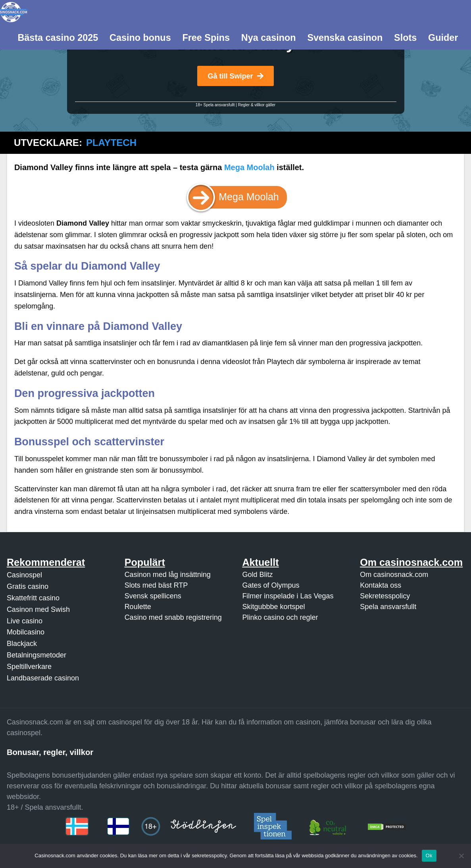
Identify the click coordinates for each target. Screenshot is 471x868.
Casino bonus (140, 38)
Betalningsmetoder (37, 655)
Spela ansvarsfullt (388, 607)
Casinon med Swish (38, 609)
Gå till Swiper (235, 76)
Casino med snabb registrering (173, 617)
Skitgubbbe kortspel (273, 607)
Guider (443, 38)
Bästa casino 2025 (58, 38)
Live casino (25, 621)
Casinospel (24, 575)
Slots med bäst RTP (156, 585)
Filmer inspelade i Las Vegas (288, 596)
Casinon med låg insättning (168, 575)
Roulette (138, 607)
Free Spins (206, 38)
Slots (405, 38)
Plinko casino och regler (280, 617)
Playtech (111, 143)
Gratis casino (28, 586)
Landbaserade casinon (43, 678)
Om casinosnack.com (394, 575)
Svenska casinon (345, 38)
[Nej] (461, 856)
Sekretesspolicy (385, 596)
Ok (429, 856)
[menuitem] (58, 37)
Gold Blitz (257, 575)
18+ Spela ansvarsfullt (215, 105)
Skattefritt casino (33, 598)
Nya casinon (269, 38)
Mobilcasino (26, 632)
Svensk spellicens (153, 596)
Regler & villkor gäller (257, 105)
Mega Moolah (249, 167)
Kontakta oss (381, 585)
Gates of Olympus (271, 585)
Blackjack (22, 644)
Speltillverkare (29, 667)
